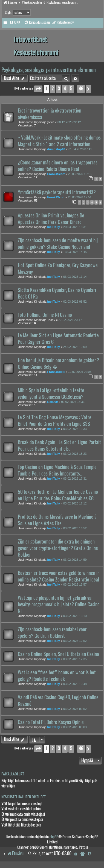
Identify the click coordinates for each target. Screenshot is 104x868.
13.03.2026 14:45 (75, 252)
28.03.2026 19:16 (80, 174)
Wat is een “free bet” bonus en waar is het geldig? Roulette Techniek (57, 676)
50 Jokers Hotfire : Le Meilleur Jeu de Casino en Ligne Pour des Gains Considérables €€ (58, 495)
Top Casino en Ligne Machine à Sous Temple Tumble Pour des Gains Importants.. (57, 470)
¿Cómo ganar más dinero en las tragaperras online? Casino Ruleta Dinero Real (58, 166)
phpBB (54, 837)
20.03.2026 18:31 (75, 227)
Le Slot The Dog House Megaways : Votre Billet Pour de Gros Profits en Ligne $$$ (55, 421)
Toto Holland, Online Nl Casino (45, 315)
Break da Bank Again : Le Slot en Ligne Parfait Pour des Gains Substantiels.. (59, 445)
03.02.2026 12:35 (75, 659)
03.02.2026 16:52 (75, 528)
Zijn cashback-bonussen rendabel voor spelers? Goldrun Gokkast (52, 633)
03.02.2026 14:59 (75, 560)
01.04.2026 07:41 (80, 149)
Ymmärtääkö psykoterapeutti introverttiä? (57, 192)
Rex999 (53, 402)
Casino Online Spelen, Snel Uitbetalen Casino (58, 654)
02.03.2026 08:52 (75, 302)
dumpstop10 (56, 149)
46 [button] (81, 89)
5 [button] (71, 89)
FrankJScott (56, 174)
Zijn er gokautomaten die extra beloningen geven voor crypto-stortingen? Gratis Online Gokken (58, 548)
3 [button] (59, 89)
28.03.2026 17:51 (80, 197)
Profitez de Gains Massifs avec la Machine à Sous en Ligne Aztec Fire (57, 520)
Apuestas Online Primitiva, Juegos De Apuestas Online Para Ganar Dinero (51, 219)
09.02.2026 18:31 (73, 402)
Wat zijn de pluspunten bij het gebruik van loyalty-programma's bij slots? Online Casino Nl (59, 604)
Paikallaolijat (13, 774)
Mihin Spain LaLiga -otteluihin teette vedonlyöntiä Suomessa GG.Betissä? (51, 394)
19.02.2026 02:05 (80, 372)
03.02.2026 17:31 (75, 479)
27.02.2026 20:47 (70, 320)
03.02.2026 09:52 (75, 709)
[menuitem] (15, 22)
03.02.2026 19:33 (75, 429)
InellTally (54, 227)
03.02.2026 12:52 (75, 641)
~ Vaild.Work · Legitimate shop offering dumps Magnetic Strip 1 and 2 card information (59, 141)
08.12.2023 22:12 (69, 122)
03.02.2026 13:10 (75, 616)
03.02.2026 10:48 (75, 684)
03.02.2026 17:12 (75, 503)
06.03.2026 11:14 (75, 277)
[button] (38, 89)
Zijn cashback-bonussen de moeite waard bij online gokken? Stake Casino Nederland (58, 244)
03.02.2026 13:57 (75, 584)
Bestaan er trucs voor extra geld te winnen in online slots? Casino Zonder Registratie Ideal (59, 576)
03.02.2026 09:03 (75, 727)
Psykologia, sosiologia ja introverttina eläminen (49, 70)
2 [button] (53, 89)
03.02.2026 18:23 (75, 454)
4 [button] (65, 89)
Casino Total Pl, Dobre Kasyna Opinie (51, 722)
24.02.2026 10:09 (75, 347)
